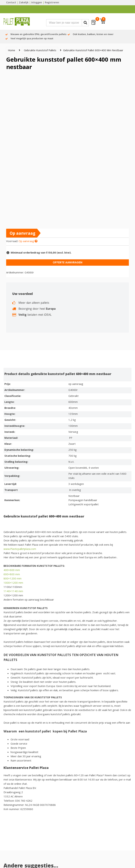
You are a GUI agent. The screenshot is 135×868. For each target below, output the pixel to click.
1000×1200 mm (13, 583)
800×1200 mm (12, 579)
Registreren (52, 3)
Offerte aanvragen (67, 262)
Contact (11, 3)
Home (12, 51)
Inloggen (37, 3)
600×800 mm (12, 575)
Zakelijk (24, 3)
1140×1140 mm (13, 592)
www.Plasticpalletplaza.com (20, 549)
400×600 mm (12, 570)
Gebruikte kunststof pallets (40, 51)
